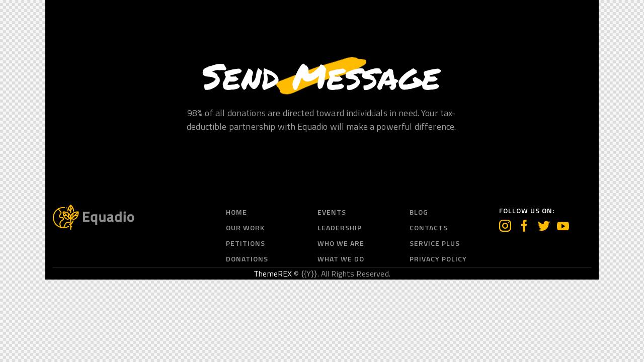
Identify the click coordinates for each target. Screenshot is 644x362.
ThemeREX (273, 274)
